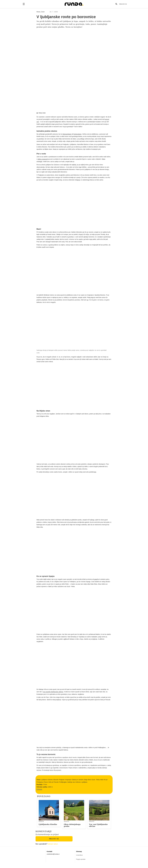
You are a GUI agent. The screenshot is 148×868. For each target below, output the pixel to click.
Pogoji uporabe (81, 862)
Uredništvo (79, 858)
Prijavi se (123, 4)
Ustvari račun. (53, 847)
